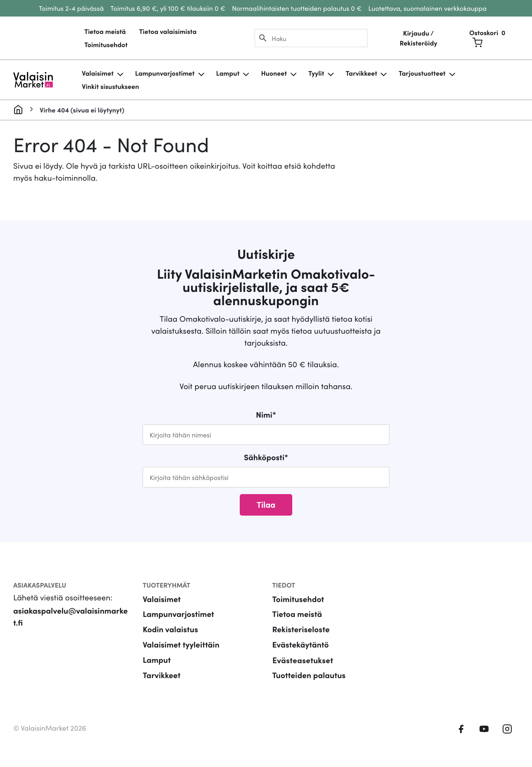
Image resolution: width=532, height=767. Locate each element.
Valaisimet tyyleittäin (181, 644)
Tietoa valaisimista (168, 31)
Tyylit (316, 73)
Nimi (266, 415)
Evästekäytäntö (301, 644)
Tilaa (266, 504)
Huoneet (274, 73)
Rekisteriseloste (301, 629)
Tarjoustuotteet (422, 73)
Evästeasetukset (303, 660)
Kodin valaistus (170, 629)
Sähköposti (266, 457)
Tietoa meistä (105, 31)
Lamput (228, 73)
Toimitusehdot (106, 45)
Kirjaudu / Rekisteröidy (419, 38)
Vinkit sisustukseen (110, 86)
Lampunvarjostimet (165, 73)
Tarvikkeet (361, 73)
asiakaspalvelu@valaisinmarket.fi (70, 616)
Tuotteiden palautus (309, 675)
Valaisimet (98, 73)
